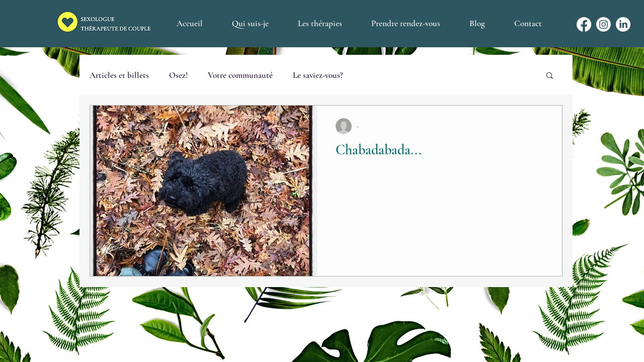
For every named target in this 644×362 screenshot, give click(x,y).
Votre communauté (240, 75)
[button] (550, 76)
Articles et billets (119, 75)
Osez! (178, 75)
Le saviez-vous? (318, 75)
